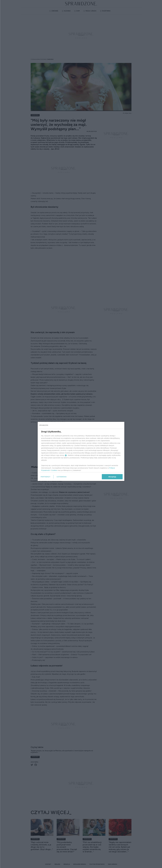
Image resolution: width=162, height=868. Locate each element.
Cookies (54, 470)
